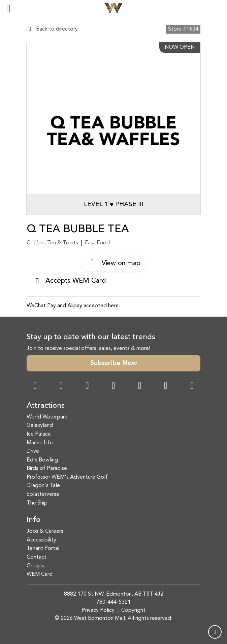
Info (34, 520)
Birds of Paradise (47, 469)
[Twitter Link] (114, 386)
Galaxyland (40, 426)
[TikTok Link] (166, 386)
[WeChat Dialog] (140, 386)
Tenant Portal (43, 549)
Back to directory (57, 29)
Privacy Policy (98, 610)
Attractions (46, 406)
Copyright (133, 610)
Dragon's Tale (43, 486)
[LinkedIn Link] (192, 386)
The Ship (37, 503)
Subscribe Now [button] (114, 363)
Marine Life (40, 443)
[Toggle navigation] (8, 8)
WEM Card (40, 574)
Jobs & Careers (45, 531)
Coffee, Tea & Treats (52, 243)
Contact (37, 557)
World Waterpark (47, 417)
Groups (35, 566)
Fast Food (97, 243)
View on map (114, 263)
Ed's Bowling (42, 460)
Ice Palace (39, 434)
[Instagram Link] (61, 386)
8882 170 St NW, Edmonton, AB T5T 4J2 (114, 594)
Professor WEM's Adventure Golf (67, 477)
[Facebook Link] (35, 386)
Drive (33, 451)
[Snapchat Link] (87, 386)
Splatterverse (43, 494)
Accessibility (41, 540)
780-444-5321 (114, 602)
